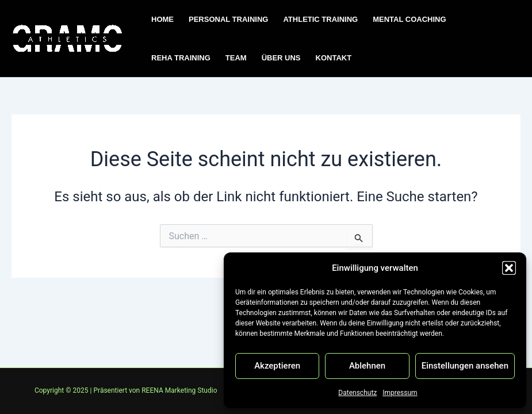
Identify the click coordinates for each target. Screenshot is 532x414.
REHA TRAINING (181, 58)
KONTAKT (334, 58)
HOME (162, 19)
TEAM (236, 58)
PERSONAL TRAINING (228, 19)
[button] (509, 268)
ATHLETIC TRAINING (320, 19)
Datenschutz (357, 393)
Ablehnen (367, 366)
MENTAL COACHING (409, 19)
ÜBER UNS (281, 58)
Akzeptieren (277, 366)
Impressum (400, 393)
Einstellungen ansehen (465, 366)
